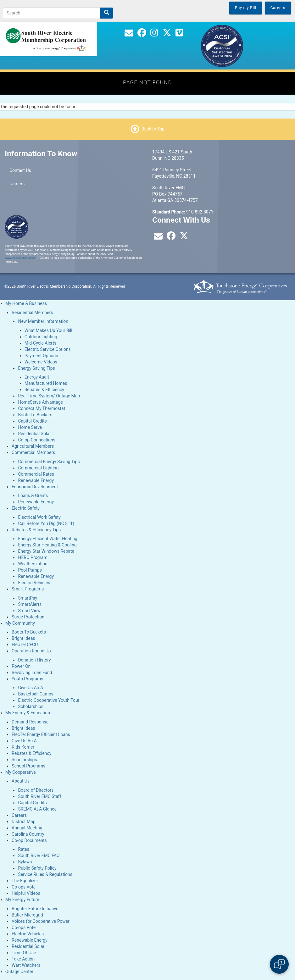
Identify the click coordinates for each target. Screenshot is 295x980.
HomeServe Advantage (40, 402)
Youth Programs (27, 679)
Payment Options (41, 356)
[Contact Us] (129, 34)
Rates (23, 849)
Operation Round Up (31, 651)
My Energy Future (22, 900)
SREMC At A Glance (37, 809)
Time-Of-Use (24, 953)
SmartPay (28, 598)
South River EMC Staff (39, 796)
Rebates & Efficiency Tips (36, 530)
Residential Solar (34, 434)
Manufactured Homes (46, 383)
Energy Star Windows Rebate (46, 551)
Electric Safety (26, 508)
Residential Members (32, 313)
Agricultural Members (33, 446)
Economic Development (35, 487)
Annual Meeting (27, 828)
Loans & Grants (33, 496)
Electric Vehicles (34, 583)
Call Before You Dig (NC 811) (46, 523)
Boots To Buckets (35, 415)
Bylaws (25, 862)
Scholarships (31, 706)
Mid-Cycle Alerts (41, 343)
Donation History (34, 660)
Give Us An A (31, 688)
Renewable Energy (36, 480)
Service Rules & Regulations (45, 874)
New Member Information (43, 321)
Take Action (23, 959)
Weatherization (33, 564)
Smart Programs (28, 589)
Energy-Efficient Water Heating (48, 539)
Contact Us (20, 170)
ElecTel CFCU (25, 645)
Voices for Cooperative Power (41, 921)
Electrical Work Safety (39, 517)
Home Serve (30, 427)
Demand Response (30, 722)
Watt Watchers (26, 965)
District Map (24, 822)
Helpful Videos (26, 893)
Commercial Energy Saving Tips (49, 462)
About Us (21, 781)
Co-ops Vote (24, 887)
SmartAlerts (30, 604)
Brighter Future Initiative (35, 909)
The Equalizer (25, 881)
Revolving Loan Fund (32, 673)
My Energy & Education (28, 713)
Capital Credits (32, 421)
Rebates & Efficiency (44, 390)
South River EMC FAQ (39, 855)
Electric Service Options (48, 349)
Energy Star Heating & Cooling (47, 545)
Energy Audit (37, 377)
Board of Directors (36, 790)
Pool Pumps (30, 570)
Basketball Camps (36, 694)
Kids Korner (23, 747)
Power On (21, 666)
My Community (20, 623)
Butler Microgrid (27, 915)
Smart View (29, 611)
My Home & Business (26, 303)
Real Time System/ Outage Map (49, 396)
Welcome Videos (41, 362)
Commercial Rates (36, 474)
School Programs (28, 766)
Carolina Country (28, 834)
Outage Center (19, 972)
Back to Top (153, 129)
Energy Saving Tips (36, 368)
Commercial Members (33, 452)
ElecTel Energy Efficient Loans (41, 734)
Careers (17, 184)
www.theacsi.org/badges (20, 258)
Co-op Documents (29, 840)
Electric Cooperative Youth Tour (49, 700)
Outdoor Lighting (41, 337)
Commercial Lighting (38, 468)
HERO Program (33, 557)
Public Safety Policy (37, 868)
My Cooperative (21, 772)
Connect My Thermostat (42, 408)
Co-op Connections (37, 440)
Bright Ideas (23, 638)
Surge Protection (28, 617)
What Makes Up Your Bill (48, 330)
